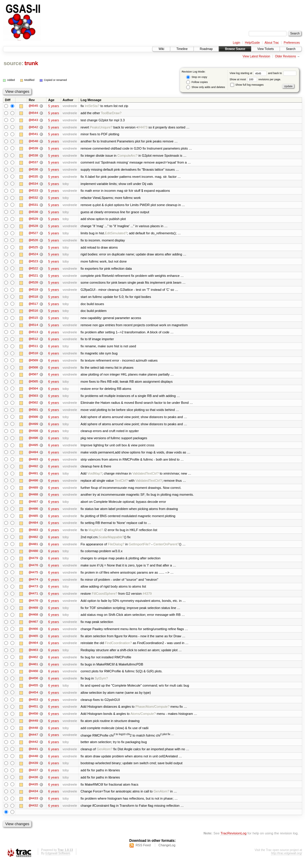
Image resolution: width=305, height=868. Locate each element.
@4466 (33, 634)
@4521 (33, 277)
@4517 (33, 306)
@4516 (33, 313)
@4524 (33, 256)
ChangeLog (167, 852)
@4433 (33, 805)
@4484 (33, 527)
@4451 (33, 712)
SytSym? (101, 684)
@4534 (33, 184)
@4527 (33, 234)
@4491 (33, 477)
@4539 (33, 149)
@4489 (33, 491)
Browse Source (235, 49)
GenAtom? (105, 755)
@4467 (33, 627)
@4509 (33, 363)
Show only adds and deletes (206, 87)
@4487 (33, 506)
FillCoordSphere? (105, 598)
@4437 (33, 777)
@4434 (33, 798)
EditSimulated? (116, 234)
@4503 (33, 398)
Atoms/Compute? (143, 720)
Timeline (182, 49)
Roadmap (206, 49)
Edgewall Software (58, 860)
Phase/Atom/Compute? (152, 712)
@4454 (33, 698)
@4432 (33, 812)
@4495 (33, 448)
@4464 (33, 648)
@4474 (33, 584)
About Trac (272, 43)
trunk (31, 63)
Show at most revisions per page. (255, 79)
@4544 (33, 113)
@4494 (33, 456)
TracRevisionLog (233, 840)
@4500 (33, 420)
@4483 (33, 534)
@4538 (33, 156)
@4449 (33, 727)
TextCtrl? (121, 484)
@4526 (33, 241)
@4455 (33, 691)
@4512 (33, 341)
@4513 (33, 334)
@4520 (33, 284)
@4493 (33, 463)
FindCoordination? (118, 648)
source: (13, 63)
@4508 (33, 370)
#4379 (147, 598)
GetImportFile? (140, 548)
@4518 (33, 299)
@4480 (33, 555)
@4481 (33, 548)
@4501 (33, 413)
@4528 (33, 227)
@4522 (33, 270)
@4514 (33, 327)
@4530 (33, 213)
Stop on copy (197, 77)
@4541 (33, 134)
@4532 (33, 199)
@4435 (33, 791)
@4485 (33, 520)
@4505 (33, 384)
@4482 (33, 541)
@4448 (33, 734)
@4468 (33, 620)
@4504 (33, 391)
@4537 (33, 163)
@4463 (33, 655)
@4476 (33, 570)
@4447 (33, 741)
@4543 (33, 120)
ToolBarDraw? (111, 113)
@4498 (33, 434)
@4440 (33, 762)
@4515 (33, 320)
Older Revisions (285, 56)
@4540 (33, 142)
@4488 (33, 498)
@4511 (33, 349)
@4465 (33, 641)
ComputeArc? (127, 156)
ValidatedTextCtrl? (146, 477)
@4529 (33, 220)
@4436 (33, 784)
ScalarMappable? (111, 541)
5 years (54, 106)
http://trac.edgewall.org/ (287, 860)
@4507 (33, 377)
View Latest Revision (256, 56)
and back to (282, 73)
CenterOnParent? (166, 548)
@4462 (33, 663)
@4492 (33, 470)
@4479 (33, 563)
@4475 (33, 577)
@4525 (33, 249)
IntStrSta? (92, 106)
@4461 (33, 670)
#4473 (143, 127)
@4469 (33, 613)
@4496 (33, 441)
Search (291, 49)
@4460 (33, 677)
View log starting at (249, 73)
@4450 (33, 720)
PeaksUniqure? (101, 127)
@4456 (33, 684)
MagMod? (96, 534)
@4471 (33, 598)
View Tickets (266, 49)
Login (236, 43)
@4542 (33, 127)
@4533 (33, 192)
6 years (54, 334)
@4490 (33, 484)
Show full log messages (247, 85)
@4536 (33, 170)
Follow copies (197, 82)
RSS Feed (143, 852)
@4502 (33, 406)
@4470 (33, 605)
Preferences (292, 43)
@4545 (33, 106)
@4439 (33, 770)
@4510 (33, 356)
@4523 (33, 263)
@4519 (33, 291)
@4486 (33, 513)
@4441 (33, 755)
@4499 (33, 427)
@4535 (33, 177)
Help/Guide (252, 43)
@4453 (33, 705)
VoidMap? (95, 477)
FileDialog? (116, 548)
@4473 (33, 591)
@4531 (33, 206)
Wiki (161, 49)
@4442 (33, 748)
